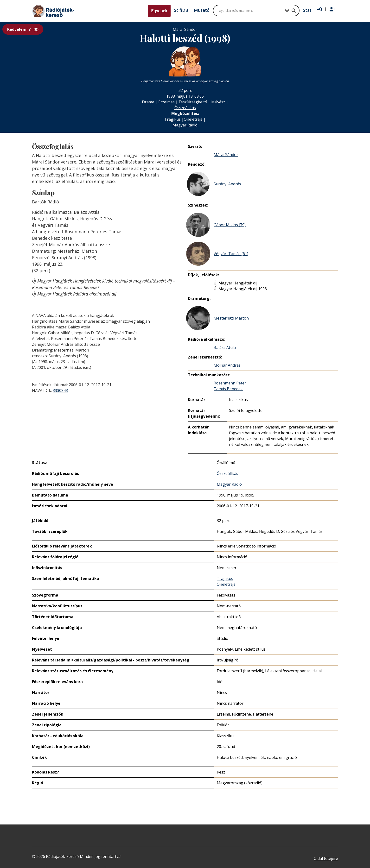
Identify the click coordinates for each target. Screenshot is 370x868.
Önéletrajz (193, 119)
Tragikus (172, 119)
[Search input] (251, 11)
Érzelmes (166, 102)
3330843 (60, 390)
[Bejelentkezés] (319, 9)
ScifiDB (181, 10)
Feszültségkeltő (193, 102)
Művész (218, 102)
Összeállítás (185, 108)
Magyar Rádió (185, 125)
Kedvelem (23, 29)
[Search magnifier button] (294, 11)
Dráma (148, 102)
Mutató (202, 10)
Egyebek (159, 11)
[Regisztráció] (332, 9)
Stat (307, 10)
